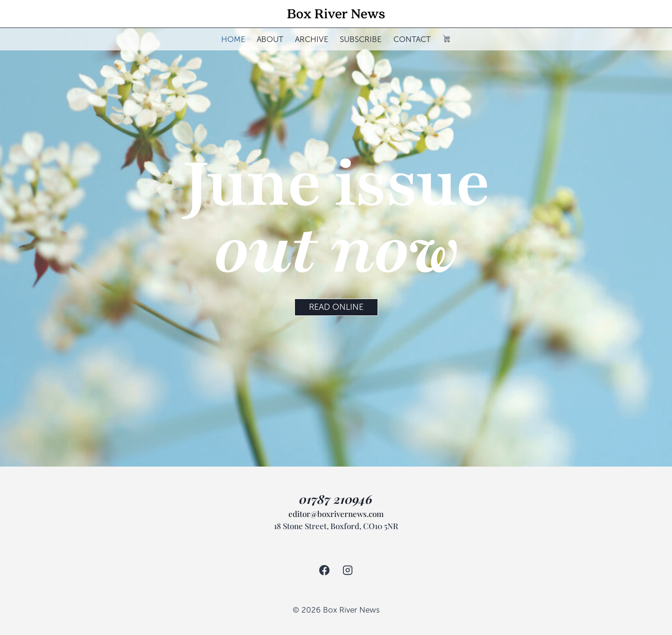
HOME (233, 39)
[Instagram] (348, 570)
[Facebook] (324, 570)
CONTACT (412, 39)
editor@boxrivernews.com (336, 514)
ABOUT (270, 39)
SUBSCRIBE (361, 39)
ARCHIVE (312, 39)
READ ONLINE (336, 307)
